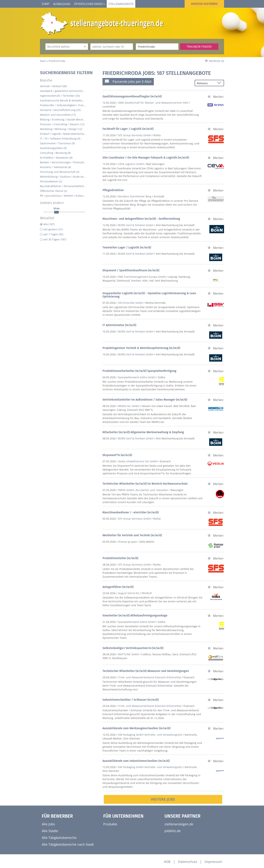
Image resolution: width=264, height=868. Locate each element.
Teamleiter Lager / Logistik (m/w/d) (127, 247)
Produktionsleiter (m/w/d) (120, 558)
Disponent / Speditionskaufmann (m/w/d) (131, 270)
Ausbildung (62, 4)
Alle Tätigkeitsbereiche (59, 838)
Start (46, 4)
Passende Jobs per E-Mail (128, 81)
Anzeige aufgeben (204, 4)
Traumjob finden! (199, 47)
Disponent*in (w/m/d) (117, 455)
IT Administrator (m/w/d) (119, 325)
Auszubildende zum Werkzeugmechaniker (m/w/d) (136, 728)
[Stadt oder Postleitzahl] (157, 47)
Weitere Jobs (163, 799)
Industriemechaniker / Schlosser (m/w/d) (131, 700)
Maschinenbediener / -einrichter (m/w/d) (131, 512)
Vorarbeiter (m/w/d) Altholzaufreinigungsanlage (135, 615)
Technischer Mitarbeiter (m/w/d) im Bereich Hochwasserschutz (145, 484)
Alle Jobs (48, 824)
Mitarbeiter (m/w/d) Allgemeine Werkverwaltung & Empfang (143, 432)
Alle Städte (50, 831)
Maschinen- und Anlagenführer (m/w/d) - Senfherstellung (141, 219)
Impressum (213, 862)
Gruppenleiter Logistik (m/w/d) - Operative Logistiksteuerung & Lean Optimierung (149, 295)
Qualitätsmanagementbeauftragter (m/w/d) (132, 96)
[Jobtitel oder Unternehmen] (112, 47)
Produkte (110, 824)
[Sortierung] (206, 83)
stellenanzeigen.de (179, 824)
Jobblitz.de (173, 831)
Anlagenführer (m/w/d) (118, 587)
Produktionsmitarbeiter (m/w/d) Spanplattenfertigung (139, 371)
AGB (167, 862)
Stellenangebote (121, 4)
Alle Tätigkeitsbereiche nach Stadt (68, 844)
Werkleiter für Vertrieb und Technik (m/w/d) (132, 535)
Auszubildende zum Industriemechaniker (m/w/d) (136, 761)
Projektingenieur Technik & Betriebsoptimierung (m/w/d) (141, 348)
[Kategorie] (63, 47)
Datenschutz (188, 862)
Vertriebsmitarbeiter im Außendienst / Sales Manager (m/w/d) (145, 400)
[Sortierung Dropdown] (220, 83)
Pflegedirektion (113, 190)
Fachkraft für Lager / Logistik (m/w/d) (128, 129)
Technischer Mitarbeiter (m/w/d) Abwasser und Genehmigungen (146, 671)
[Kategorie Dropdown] (84, 47)
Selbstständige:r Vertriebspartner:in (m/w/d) (133, 648)
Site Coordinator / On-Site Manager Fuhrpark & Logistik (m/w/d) (146, 158)
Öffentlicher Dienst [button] (89, 4)
